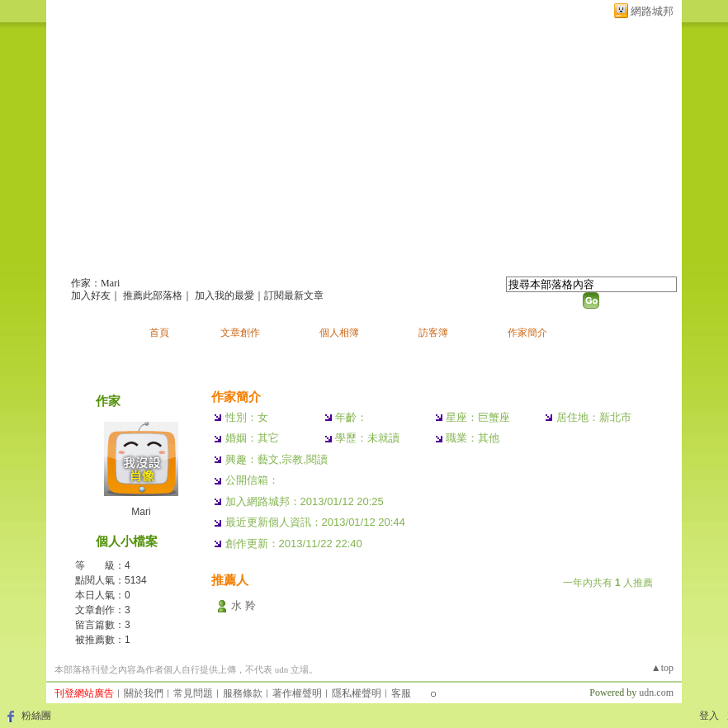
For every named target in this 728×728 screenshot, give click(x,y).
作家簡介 (527, 333)
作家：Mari (95, 283)
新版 (260, 261)
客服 (401, 693)
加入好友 (91, 295)
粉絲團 (36, 716)
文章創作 (240, 333)
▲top (662, 668)
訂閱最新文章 (294, 295)
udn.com (656, 693)
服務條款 (243, 693)
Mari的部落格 (135, 261)
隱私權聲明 (357, 693)
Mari (141, 512)
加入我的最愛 (225, 295)
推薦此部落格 (153, 295)
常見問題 (193, 693)
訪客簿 (433, 333)
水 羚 (243, 605)
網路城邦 (652, 11)
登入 (709, 716)
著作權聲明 (297, 693)
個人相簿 (339, 333)
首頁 (159, 333)
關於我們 (144, 693)
